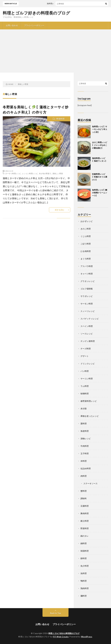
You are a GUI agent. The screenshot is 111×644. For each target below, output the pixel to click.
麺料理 (84, 596)
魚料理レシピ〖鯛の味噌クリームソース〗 (100, 193)
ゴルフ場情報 (87, 289)
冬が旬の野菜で (45, 173)
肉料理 (84, 476)
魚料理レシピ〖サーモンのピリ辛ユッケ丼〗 (66, 4)
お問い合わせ (12, 25)
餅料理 (84, 558)
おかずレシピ (87, 221)
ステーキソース (90, 483)
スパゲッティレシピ (90, 319)
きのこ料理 (86, 229)
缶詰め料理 (86, 468)
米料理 (84, 461)
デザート (85, 356)
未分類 (84, 409)
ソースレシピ (87, 334)
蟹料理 (84, 491)
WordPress (87, 637)
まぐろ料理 (86, 259)
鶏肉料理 (85, 588)
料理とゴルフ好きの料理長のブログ (36, 13)
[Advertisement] (55, 51)
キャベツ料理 (87, 274)
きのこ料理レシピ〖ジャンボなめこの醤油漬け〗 (100, 145)
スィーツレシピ (88, 311)
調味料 (84, 498)
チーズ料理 (86, 349)
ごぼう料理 (86, 244)
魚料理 (84, 573)
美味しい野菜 (58, 173)
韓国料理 (85, 551)
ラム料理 (85, 386)
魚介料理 (85, 566)
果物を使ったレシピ (90, 416)
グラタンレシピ (88, 281)
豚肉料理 (85, 513)
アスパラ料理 (87, 266)
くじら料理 (86, 236)
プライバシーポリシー (34, 25)
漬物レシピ (86, 438)
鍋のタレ (85, 536)
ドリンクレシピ (88, 364)
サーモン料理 (87, 304)
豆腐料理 (85, 506)
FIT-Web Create (61, 637)
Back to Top (56, 613)
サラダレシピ (87, 296)
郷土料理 (85, 521)
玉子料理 (85, 453)
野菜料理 (60, 119)
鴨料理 (84, 581)
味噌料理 (85, 394)
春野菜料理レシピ (89, 401)
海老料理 (85, 431)
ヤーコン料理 (87, 379)
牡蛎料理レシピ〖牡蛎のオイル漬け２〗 (100, 177)
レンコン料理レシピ (30, 173)
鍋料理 (84, 543)
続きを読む (60, 210)
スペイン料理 (87, 326)
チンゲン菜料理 (88, 341)
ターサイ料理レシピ (13, 173)
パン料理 (85, 371)
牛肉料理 (85, 446)
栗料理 (84, 423)
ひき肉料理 (86, 251)
